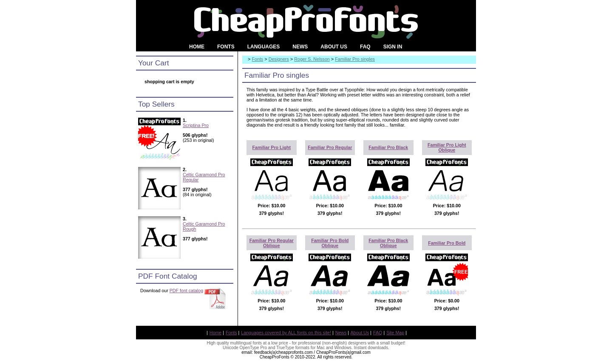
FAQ (378, 333)
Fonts (258, 59)
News (341, 333)
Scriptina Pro (196, 125)
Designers (279, 59)
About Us (360, 333)
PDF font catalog (186, 291)
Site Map (395, 333)
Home (215, 333)
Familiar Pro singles (355, 59)
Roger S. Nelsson (312, 59)
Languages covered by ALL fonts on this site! (286, 333)
